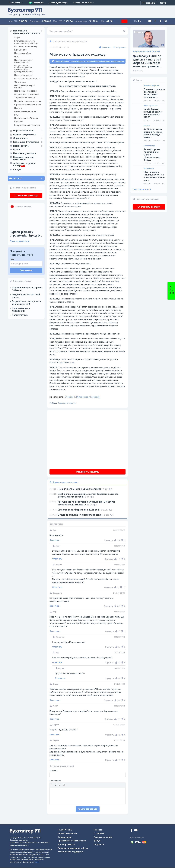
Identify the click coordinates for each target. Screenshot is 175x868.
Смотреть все (142, 189)
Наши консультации (25, 153)
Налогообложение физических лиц (23, 61)
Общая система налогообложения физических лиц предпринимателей (24, 69)
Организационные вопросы (27, 78)
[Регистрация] (149, 3)
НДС (17, 57)
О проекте (99, 834)
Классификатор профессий (21, 309)
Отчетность (20, 82)
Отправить (26, 270)
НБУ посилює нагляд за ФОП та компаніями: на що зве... (154, 176)
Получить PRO (65, 830)
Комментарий (55, 781)
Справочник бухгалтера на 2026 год (27, 289)
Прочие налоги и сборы (26, 91)
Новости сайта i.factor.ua (26, 118)
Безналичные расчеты (25, 111)
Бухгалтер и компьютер (26, 46)
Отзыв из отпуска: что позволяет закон (80, 515)
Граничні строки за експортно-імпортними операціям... (154, 93)
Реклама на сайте (103, 837)
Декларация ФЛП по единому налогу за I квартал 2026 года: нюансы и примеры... (147, 61)
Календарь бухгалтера (26, 142)
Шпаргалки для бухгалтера (27, 125)
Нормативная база (24, 131)
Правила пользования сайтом (73, 848)
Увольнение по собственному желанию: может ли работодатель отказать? (86, 504)
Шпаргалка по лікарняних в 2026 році (79, 510)
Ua (140, 21)
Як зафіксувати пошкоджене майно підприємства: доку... (152, 155)
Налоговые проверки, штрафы (25, 86)
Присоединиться (20, 241)
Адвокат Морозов (151, 86)
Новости (98, 830)
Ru (143, 21)
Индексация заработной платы (26, 296)
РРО (16, 115)
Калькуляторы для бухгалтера (24, 158)
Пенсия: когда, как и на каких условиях (80, 489)
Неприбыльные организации (28, 101)
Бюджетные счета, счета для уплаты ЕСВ (26, 303)
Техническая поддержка (71, 852)
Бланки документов (24, 135)
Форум (17, 170)
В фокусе (19, 122)
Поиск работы (21, 146)
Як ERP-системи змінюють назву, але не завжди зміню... (153, 133)
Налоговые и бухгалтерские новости (27, 32)
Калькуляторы (20, 315)
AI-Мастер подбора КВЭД (24, 165)
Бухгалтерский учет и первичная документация (27, 42)
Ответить (54, 540)
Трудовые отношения (25, 98)
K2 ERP (147, 126)
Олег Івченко (149, 146)
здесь (37, 862)
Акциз (17, 37)
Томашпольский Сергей (146, 52)
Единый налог (21, 50)
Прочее (18, 108)
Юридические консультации (28, 104)
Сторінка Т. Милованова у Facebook (75, 397)
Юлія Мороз (149, 168)
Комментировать (88, 809)
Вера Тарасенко (151, 106)
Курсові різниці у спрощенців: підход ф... (26, 234)
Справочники (21, 138)
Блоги (17, 150)
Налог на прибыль (23, 53)
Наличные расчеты (23, 75)
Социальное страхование (27, 94)
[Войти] (163, 3)
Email (12, 259)
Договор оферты (66, 845)
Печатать (105, 47)
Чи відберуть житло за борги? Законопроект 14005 (153, 113)
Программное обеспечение (72, 841)
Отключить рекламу (26, 195)
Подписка (126, 21)
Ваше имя (53, 771)
